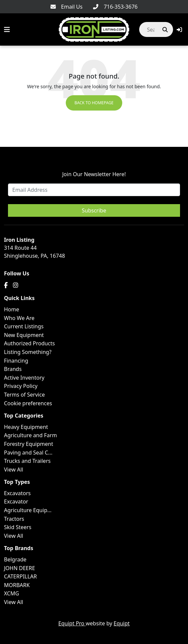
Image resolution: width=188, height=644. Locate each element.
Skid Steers (18, 527)
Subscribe (94, 210)
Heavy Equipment (26, 427)
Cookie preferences (28, 403)
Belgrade (15, 559)
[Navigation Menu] (7, 30)
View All (14, 470)
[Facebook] (6, 285)
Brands (13, 369)
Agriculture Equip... (28, 510)
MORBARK (17, 585)
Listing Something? (28, 352)
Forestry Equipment (29, 444)
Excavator (16, 501)
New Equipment (24, 335)
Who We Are (19, 318)
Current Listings (24, 326)
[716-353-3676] (115, 7)
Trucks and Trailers (27, 461)
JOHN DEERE (19, 568)
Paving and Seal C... (28, 453)
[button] (179, 30)
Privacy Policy (21, 386)
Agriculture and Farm (30, 435)
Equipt (122, 623)
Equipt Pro (72, 623)
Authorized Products (29, 343)
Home (12, 309)
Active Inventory (24, 378)
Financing (16, 361)
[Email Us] (67, 7)
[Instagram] (16, 285)
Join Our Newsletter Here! (94, 174)
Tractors (14, 519)
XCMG (11, 593)
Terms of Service (24, 395)
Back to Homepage (94, 103)
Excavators (17, 493)
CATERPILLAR (20, 576)
